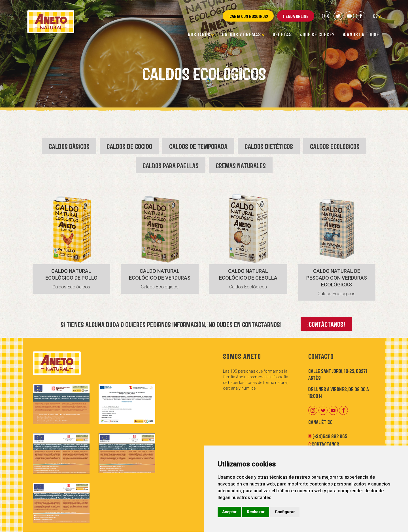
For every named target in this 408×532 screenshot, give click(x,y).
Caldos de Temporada (198, 146)
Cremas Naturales (241, 165)
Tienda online (296, 16)
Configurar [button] (285, 512)
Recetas (282, 34)
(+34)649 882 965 (330, 436)
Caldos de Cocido (129, 146)
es (377, 16)
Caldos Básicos (69, 146)
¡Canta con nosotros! (248, 16)
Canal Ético (320, 422)
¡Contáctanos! (326, 324)
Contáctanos (325, 444)
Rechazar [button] (256, 512)
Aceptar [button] (229, 512)
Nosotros (201, 34)
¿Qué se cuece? (317, 34)
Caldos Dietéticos (269, 146)
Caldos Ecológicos (335, 146)
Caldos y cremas (243, 34)
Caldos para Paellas (171, 165)
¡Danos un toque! (362, 34)
